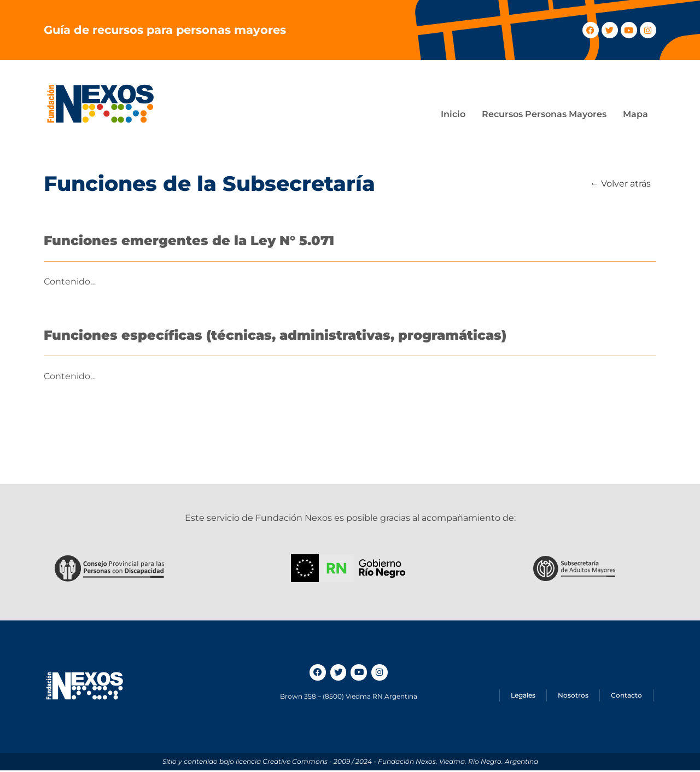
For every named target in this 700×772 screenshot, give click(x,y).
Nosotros (573, 697)
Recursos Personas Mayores (544, 114)
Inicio (453, 114)
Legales (523, 697)
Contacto (626, 697)
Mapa (635, 114)
